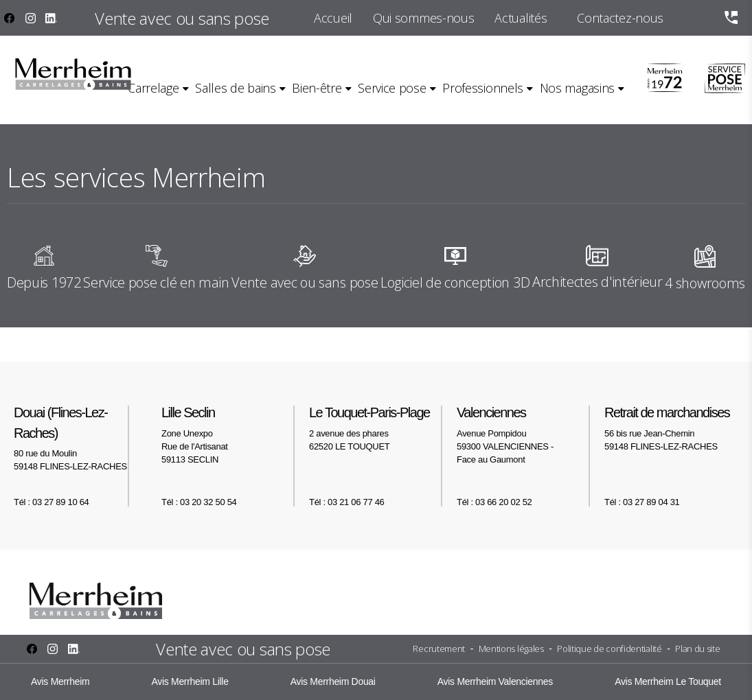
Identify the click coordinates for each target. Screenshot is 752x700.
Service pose (392, 88)
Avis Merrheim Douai (333, 681)
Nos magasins (577, 88)
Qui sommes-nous (423, 18)
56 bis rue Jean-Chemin (671, 428)
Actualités (521, 18)
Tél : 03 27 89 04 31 (642, 502)
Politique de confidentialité (609, 649)
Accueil (333, 18)
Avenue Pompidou (524, 434)
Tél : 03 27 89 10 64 (51, 502)
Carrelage (153, 88)
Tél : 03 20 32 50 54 (199, 502)
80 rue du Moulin (81, 438)
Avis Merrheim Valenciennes (495, 681)
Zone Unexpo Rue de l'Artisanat (228, 434)
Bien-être (317, 88)
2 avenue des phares (376, 428)
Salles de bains (235, 88)
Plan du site (697, 649)
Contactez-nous (620, 18)
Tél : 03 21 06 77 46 (346, 502)
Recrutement (439, 649)
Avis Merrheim (60, 681)
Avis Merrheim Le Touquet (668, 681)
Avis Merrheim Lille (190, 681)
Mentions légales (511, 649)
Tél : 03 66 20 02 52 (494, 502)
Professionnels (483, 88)
